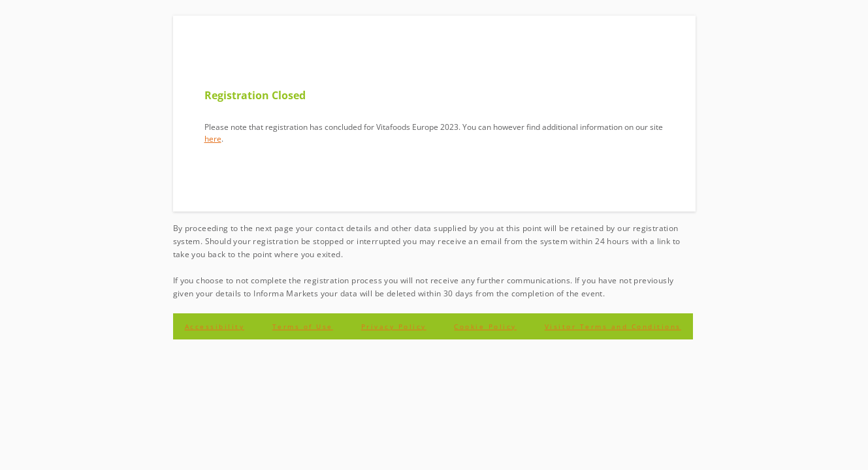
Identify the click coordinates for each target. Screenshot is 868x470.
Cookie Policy (485, 326)
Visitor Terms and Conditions (613, 326)
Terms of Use (303, 326)
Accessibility (215, 326)
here (213, 139)
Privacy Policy (394, 326)
